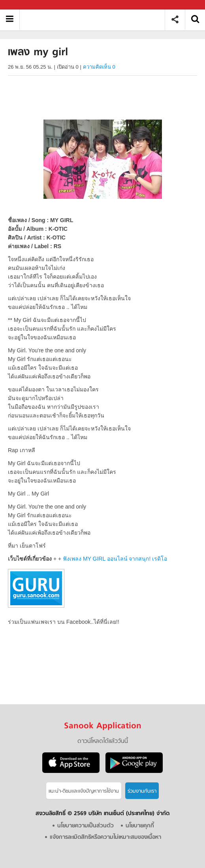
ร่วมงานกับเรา (142, 791)
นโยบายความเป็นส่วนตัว (86, 826)
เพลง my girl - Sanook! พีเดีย (95, 20)
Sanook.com (24, 5)
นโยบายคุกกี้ (140, 826)
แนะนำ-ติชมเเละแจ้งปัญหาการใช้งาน (84, 791)
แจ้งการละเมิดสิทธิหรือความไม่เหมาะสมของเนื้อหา (105, 837)
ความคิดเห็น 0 (99, 67)
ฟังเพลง (115, 559)
